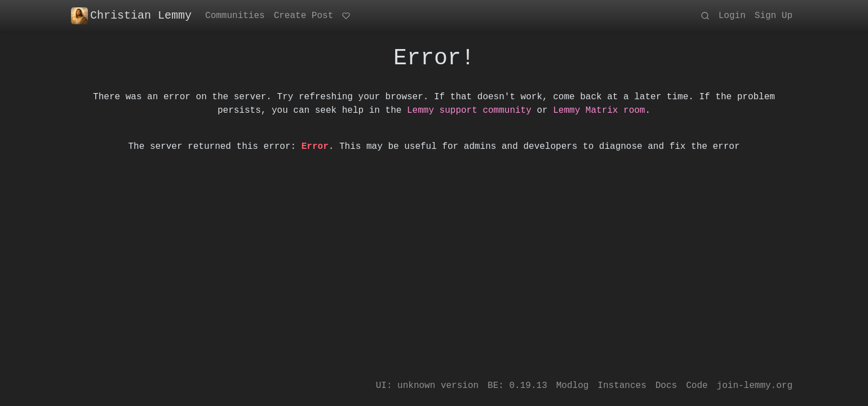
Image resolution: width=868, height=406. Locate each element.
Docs (666, 386)
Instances (622, 386)
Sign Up (774, 16)
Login (732, 16)
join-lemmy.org (755, 386)
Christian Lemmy (131, 16)
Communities (235, 16)
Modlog (573, 386)
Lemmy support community (469, 111)
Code (697, 386)
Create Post (304, 16)
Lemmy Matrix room (599, 111)
